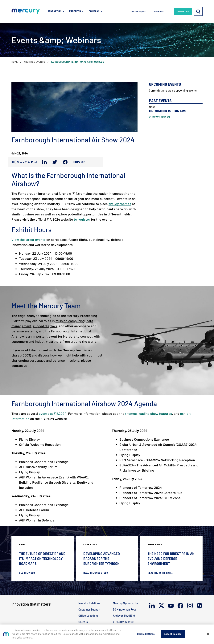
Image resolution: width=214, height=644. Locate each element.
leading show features (155, 413)
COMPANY (94, 11)
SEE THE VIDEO (27, 573)
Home (15, 62)
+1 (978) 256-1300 (123, 622)
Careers (83, 622)
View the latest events (29, 240)
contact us (19, 365)
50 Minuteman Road (125, 609)
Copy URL (80, 162)
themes (131, 413)
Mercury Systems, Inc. (126, 603)
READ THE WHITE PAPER (160, 573)
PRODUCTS (75, 11)
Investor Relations (89, 603)
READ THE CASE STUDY (96, 573)
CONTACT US (183, 11)
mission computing (70, 321)
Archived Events (34, 62)
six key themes (120, 204)
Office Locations (88, 616)
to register (82, 219)
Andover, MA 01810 (124, 616)
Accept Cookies (173, 634)
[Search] (198, 11)
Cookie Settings (146, 634)
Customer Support (138, 11)
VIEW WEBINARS (159, 117)
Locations (159, 11)
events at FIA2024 (53, 413)
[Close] (208, 634)
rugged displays (45, 326)
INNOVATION (55, 11)
